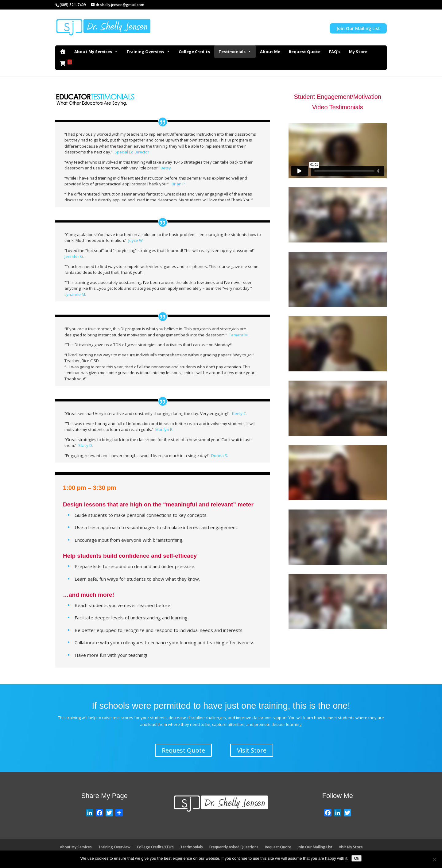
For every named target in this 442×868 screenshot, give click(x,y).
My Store (358, 52)
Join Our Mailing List (358, 28)
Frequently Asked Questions (234, 847)
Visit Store (252, 750)
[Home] (63, 52)
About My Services (96, 52)
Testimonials (235, 52)
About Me (270, 52)
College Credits (194, 52)
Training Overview (148, 52)
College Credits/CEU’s (155, 847)
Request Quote (305, 52)
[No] (434, 859)
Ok (357, 858)
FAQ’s (335, 52)
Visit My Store (351, 847)
